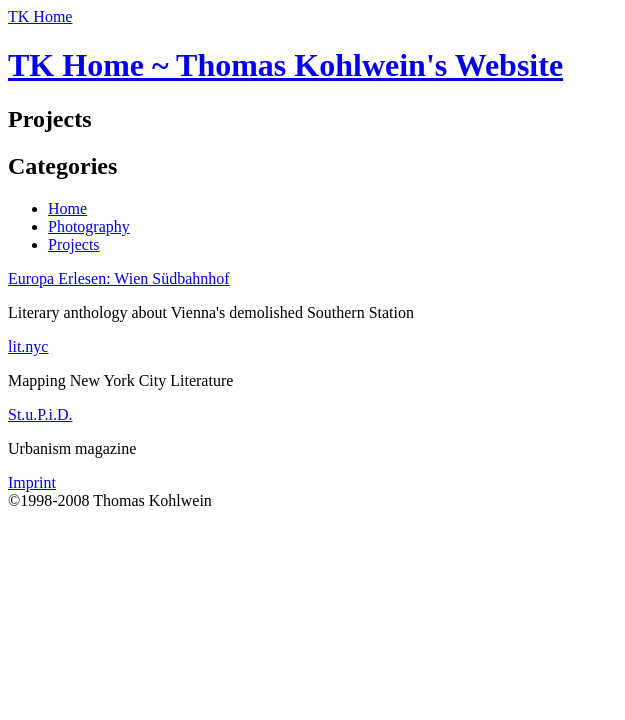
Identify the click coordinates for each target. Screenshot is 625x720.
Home (67, 208)
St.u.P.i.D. (40, 414)
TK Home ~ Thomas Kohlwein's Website (285, 65)
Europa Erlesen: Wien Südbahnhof (119, 278)
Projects (74, 244)
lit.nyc (28, 346)
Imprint (32, 482)
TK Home (40, 16)
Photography (89, 226)
